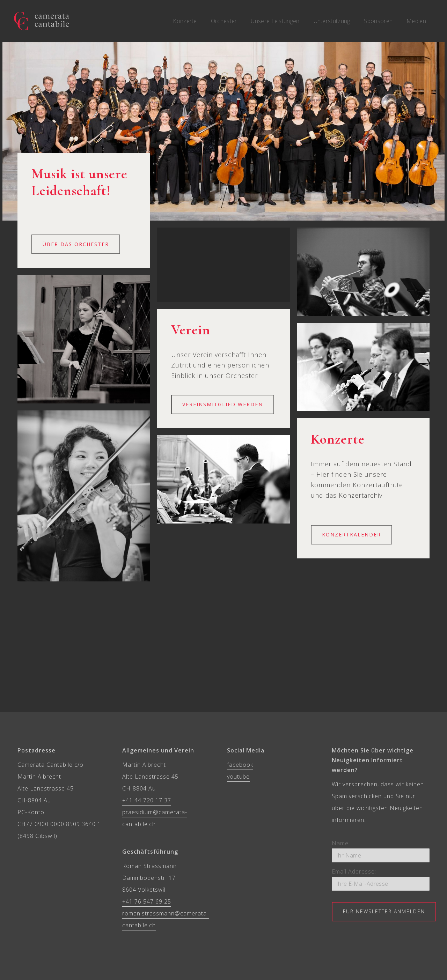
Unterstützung (332, 21)
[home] (42, 21)
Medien (416, 21)
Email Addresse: (354, 871)
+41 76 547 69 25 (147, 901)
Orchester (224, 21)
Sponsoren (378, 21)
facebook (240, 765)
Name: (341, 843)
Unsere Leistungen (275, 21)
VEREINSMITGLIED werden (223, 404)
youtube (238, 777)
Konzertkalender (351, 534)
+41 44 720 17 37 (147, 800)
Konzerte (185, 21)
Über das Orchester (76, 244)
